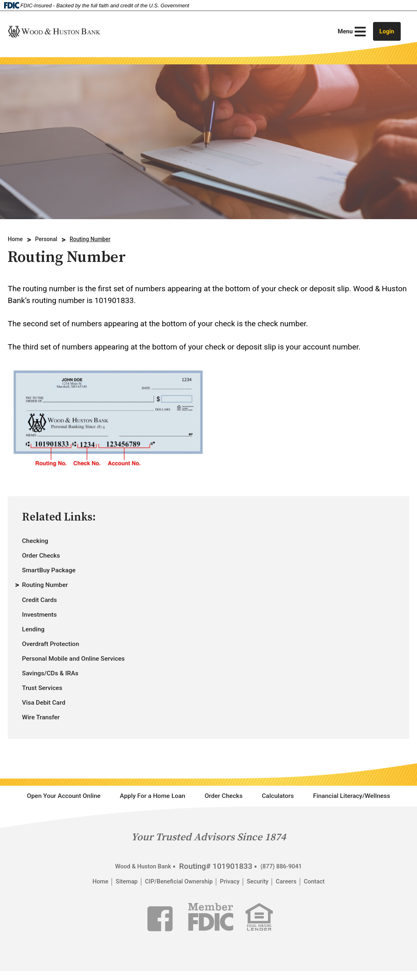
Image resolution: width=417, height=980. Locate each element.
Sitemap (112, 935)
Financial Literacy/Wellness (208, 846)
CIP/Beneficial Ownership (174, 935)
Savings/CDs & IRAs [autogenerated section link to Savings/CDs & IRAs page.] (57, 691)
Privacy (234, 935)
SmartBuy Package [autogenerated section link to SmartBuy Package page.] (55, 575)
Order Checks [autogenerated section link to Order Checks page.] (45, 558)
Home (17, 239)
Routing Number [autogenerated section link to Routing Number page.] (50, 592)
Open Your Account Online (94, 822)
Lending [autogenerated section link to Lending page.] (36, 641)
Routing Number (102, 239)
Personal (52, 239)
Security (267, 935)
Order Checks (285, 822)
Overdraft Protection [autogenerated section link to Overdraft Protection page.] (57, 658)
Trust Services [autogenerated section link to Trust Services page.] (47, 708)
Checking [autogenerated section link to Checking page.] (38, 542)
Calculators (349, 822)
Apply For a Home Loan (200, 822)
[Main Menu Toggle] (344, 32)
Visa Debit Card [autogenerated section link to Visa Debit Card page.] (49, 724)
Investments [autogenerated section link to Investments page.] (43, 625)
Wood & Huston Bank (138, 919)
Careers (300, 935)
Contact (333, 935)
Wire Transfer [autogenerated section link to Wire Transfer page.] (45, 741)
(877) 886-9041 (288, 919)
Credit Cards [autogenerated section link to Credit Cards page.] (44, 608)
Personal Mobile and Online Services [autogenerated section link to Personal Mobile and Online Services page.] (85, 674)
